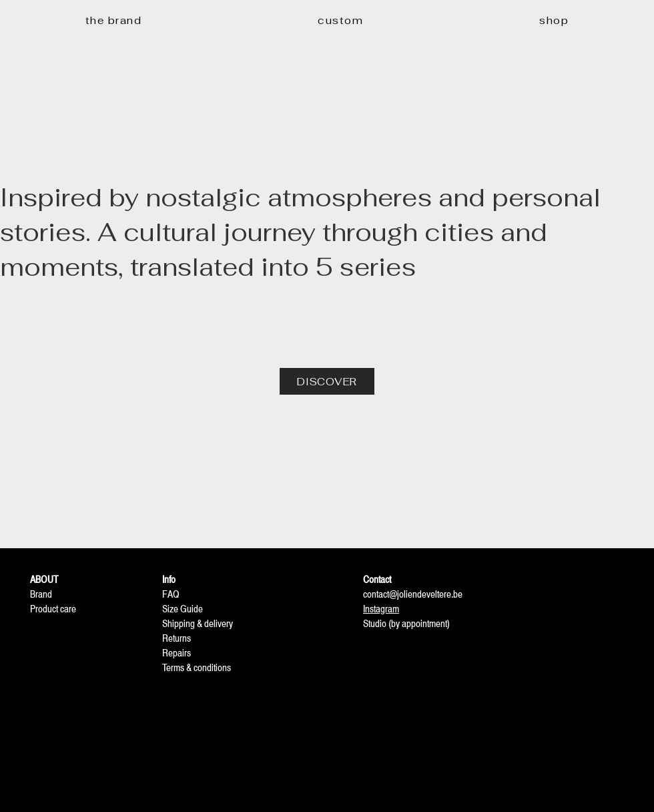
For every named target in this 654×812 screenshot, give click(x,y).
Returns (177, 638)
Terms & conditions (197, 667)
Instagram (381, 609)
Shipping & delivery (198, 623)
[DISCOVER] (327, 381)
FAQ (171, 594)
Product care (53, 609)
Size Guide (183, 609)
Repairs (177, 653)
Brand (41, 594)
